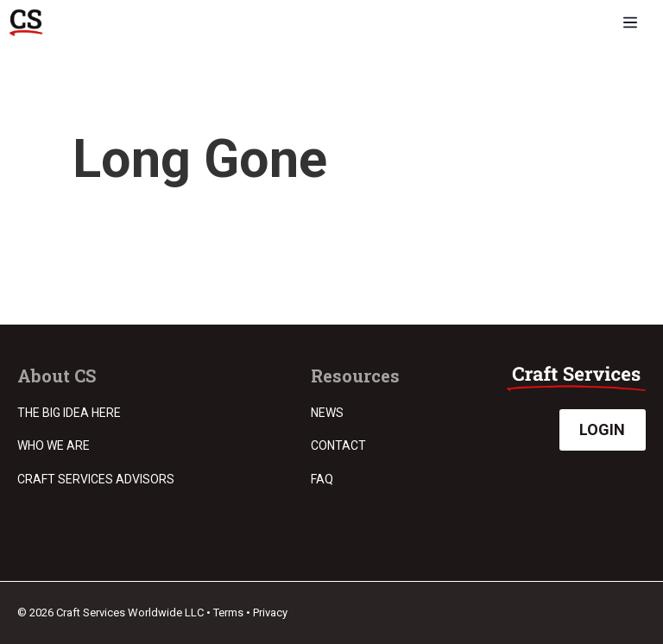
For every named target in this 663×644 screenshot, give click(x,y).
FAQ (322, 479)
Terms (228, 612)
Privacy (270, 612)
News (327, 413)
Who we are (54, 445)
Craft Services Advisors (96, 479)
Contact (338, 445)
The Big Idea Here (69, 413)
